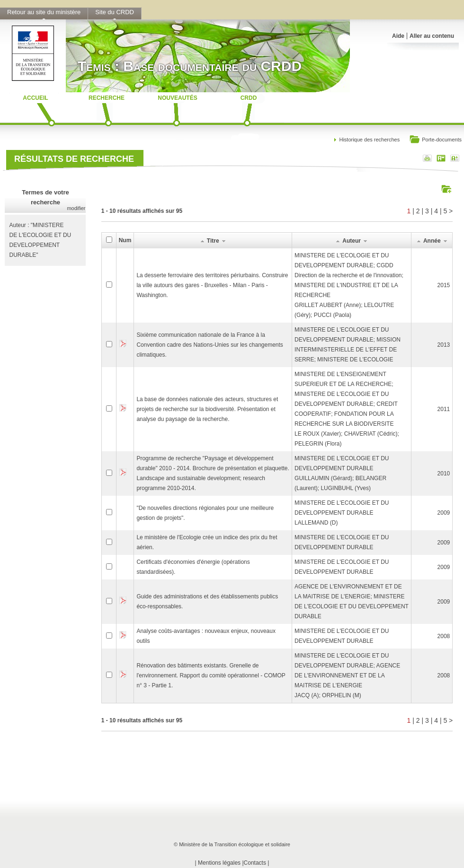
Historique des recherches (369, 140)
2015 (444, 285)
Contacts (255, 863)
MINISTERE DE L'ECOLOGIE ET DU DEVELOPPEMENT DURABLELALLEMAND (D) (342, 513)
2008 (444, 636)
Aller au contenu (432, 36)
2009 (444, 513)
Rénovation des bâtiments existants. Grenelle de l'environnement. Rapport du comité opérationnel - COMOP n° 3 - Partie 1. (211, 675)
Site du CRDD (115, 12)
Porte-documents (435, 140)
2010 (444, 473)
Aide (398, 36)
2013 (444, 345)
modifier (76, 208)
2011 (444, 409)
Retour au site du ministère (44, 12)
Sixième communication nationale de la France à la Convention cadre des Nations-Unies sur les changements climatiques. (210, 345)
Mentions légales (219, 863)
